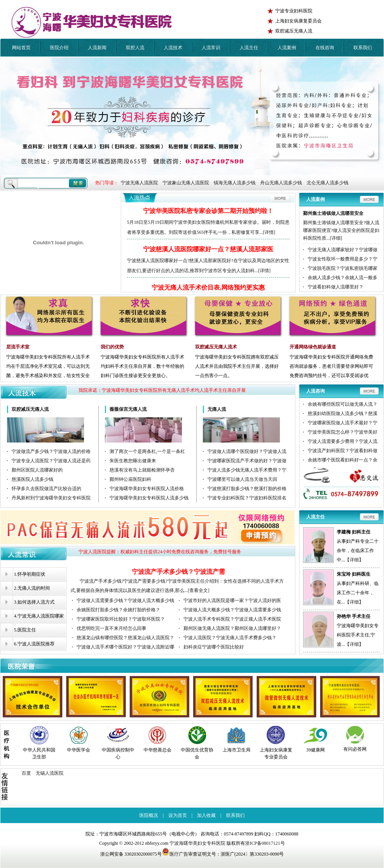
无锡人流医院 (50, 773)
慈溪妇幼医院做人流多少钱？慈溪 (343, 413)
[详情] (269, 232)
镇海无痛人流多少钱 (235, 183)
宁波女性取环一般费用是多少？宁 (343, 259)
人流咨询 (315, 391)
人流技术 (173, 48)
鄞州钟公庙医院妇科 (130, 479)
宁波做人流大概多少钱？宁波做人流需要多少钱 (232, 610)
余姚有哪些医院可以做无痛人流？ (343, 404)
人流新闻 (97, 48)
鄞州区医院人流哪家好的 (37, 470)
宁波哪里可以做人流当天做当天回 (242, 479)
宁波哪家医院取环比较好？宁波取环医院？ (121, 619)
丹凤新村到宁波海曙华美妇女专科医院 (51, 498)
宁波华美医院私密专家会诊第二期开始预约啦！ (208, 211)
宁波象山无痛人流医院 (186, 183)
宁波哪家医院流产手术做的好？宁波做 (247, 461)
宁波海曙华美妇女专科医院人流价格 (147, 489)
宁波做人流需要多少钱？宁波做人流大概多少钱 (125, 600)
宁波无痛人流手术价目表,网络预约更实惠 (208, 287)
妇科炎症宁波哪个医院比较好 (214, 647)
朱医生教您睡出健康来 (133, 461)
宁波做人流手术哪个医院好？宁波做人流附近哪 (125, 647)
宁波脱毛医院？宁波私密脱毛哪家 (343, 268)
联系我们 (363, 48)
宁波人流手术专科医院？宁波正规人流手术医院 (232, 619)
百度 (26, 773)
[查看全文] (199, 590)
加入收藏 (206, 815)
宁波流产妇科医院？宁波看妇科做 (343, 451)
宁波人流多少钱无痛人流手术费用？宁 (247, 470)
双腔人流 (135, 48)
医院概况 (149, 815)
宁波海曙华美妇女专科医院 (197, 843)
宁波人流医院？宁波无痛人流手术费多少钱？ (230, 638)
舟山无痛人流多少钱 (281, 183)
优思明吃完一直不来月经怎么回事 (111, 628)
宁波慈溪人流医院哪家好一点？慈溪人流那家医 (208, 249)
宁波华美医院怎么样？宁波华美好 (343, 432)
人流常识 (211, 48)
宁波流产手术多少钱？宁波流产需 (178, 572)
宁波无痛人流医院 (139, 183)
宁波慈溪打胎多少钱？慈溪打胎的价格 (247, 489)
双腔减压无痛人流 (30, 409)
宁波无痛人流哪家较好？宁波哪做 (343, 250)
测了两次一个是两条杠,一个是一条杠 (147, 451)
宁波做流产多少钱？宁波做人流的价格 (51, 451)
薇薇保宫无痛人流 (128, 409)
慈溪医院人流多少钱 (33, 479)
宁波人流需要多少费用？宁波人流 (343, 441)
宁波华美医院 (93, 22)
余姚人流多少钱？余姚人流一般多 (343, 278)
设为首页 (178, 815)
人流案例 (287, 48)
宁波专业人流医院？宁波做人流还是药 (51, 461)
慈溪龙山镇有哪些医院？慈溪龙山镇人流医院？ (125, 638)
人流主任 (249, 48)
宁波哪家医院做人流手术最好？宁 (343, 423)
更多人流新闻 (208, 199)
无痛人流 (217, 409)
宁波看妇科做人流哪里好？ (336, 287)
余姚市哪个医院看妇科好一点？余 (343, 460)
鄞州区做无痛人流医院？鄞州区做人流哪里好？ (232, 628)
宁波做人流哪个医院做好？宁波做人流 (247, 451)
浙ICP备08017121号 (265, 843)
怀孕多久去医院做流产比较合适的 (46, 489)
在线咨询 (325, 48)
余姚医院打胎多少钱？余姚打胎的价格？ (118, 610)
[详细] (336, 238)
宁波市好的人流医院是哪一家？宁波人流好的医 (232, 600)
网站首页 (21, 48)
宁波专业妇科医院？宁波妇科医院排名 (247, 498)
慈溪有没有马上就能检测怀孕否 (142, 470)
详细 (354, 560)
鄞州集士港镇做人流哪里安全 (333, 213)
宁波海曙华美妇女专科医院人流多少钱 (149, 498)
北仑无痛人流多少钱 (327, 183)
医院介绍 (59, 48)
